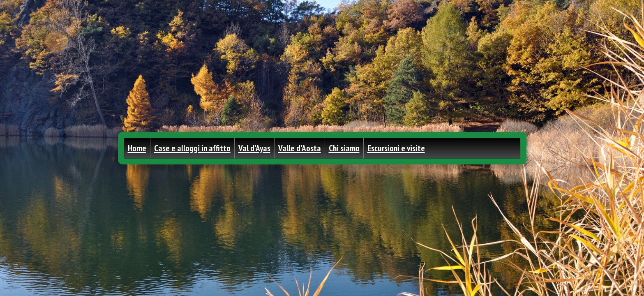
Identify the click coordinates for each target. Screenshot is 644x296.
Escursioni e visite (396, 148)
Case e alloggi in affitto (192, 148)
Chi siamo (344, 148)
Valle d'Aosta (300, 148)
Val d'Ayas (254, 148)
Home (137, 148)
